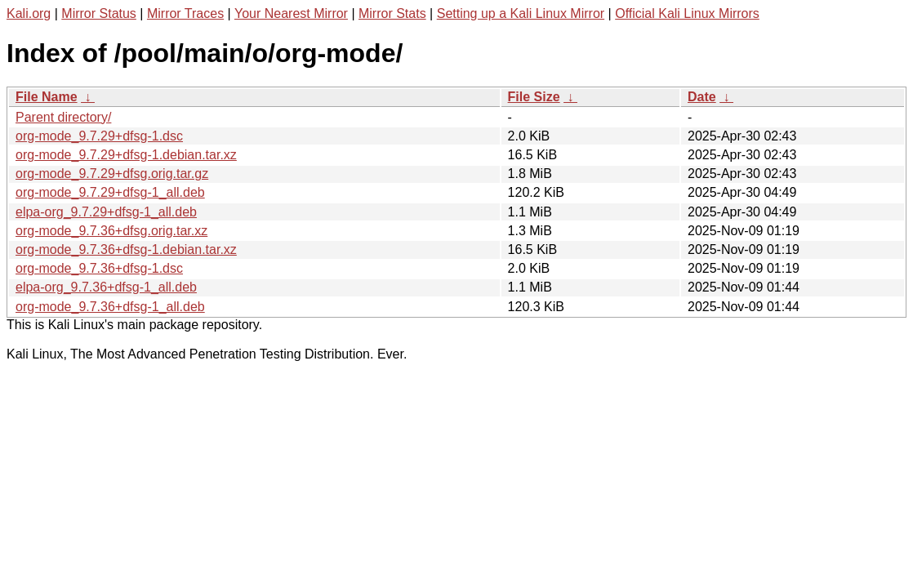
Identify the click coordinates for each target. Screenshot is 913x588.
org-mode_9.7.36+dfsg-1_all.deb (110, 307)
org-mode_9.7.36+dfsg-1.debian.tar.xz (126, 249)
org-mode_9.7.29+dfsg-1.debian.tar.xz (126, 155)
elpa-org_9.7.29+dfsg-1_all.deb (106, 212)
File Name (47, 97)
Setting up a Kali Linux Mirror (521, 13)
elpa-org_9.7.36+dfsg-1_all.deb (106, 287)
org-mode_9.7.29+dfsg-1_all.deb (110, 192)
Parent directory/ (63, 117)
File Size (534, 97)
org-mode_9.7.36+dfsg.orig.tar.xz (111, 231)
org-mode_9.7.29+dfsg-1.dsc (99, 136)
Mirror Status (99, 13)
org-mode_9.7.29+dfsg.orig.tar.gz (112, 174)
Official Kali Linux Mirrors (687, 13)
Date (702, 97)
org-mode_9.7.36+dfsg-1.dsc (99, 268)
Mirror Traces (185, 13)
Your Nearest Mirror (291, 13)
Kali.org (29, 13)
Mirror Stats (392, 13)
